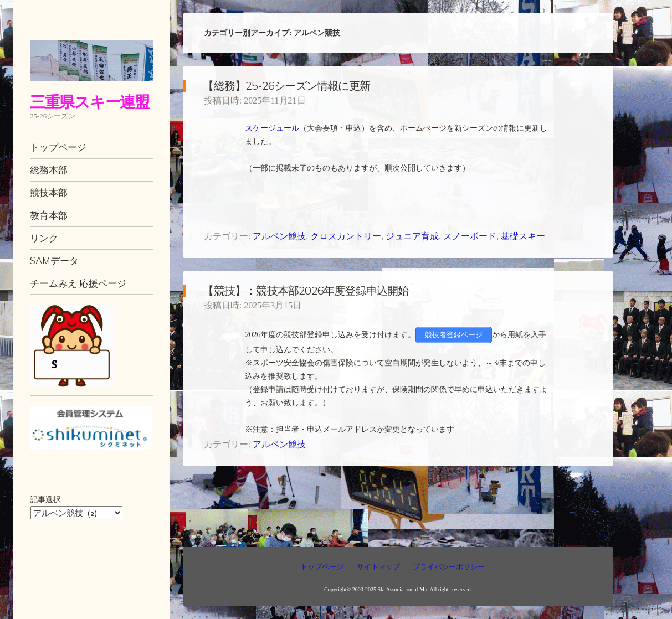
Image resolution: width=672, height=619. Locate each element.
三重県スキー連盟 (90, 102)
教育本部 (49, 215)
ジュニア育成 (412, 236)
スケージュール (272, 128)
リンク (44, 238)
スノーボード (470, 236)
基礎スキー (523, 236)
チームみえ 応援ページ (78, 283)
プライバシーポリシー (449, 567)
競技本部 (49, 192)
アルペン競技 (279, 236)
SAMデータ (54, 261)
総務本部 (49, 170)
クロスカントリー (346, 236)
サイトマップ (378, 567)
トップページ (58, 147)
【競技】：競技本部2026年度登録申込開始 (306, 290)
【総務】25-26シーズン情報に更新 (286, 86)
